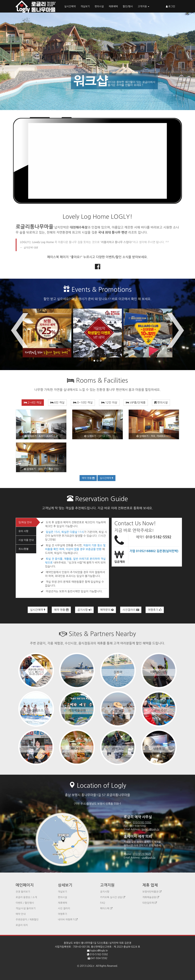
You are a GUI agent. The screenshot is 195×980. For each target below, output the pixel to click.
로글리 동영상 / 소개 (26, 897)
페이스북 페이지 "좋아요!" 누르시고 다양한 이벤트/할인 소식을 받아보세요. (97, 257)
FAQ (103, 903)
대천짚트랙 (150, 903)
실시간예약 (70, 6)
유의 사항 (23, 531)
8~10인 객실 (83, 402)
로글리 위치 (22, 925)
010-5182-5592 (159, 537)
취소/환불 (24, 549)
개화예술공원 (151, 897)
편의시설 (99, 6)
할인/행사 (128, 6)
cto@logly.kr (149, 858)
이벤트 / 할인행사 (25, 903)
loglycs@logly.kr (151, 829)
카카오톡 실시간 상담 (113, 897)
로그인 (171, 6)
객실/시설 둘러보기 (26, 908)
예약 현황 (88, 478)
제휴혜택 (113, 6)
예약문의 (107, 610)
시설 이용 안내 (26, 540)
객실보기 (85, 6)
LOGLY (90, 966)
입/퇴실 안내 (25, 522)
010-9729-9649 (142, 854)
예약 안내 (21, 914)
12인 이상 (109, 402)
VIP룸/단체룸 (136, 402)
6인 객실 (57, 402)
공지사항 (84, 610)
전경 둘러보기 (23, 892)
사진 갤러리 (64, 908)
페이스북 (106, 908)
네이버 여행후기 (68, 920)
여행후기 (155, 610)
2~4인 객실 (33, 402)
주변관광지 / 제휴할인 (27, 920)
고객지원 (144, 6)
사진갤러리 (131, 610)
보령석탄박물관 (152, 892)
